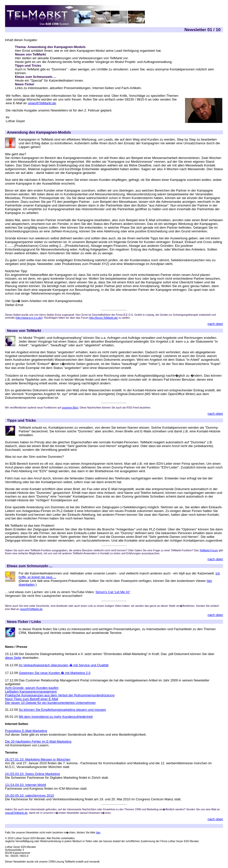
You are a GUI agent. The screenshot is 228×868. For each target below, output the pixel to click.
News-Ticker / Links (24, 622)
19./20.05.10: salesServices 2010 (29, 795)
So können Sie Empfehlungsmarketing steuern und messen (62, 710)
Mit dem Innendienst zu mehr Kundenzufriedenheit (56, 717)
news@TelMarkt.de (42, 103)
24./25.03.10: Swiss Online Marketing (32, 774)
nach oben (215, 324)
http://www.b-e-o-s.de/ (29, 318)
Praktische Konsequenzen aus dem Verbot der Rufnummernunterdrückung (60, 695)
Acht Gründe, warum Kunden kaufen (32, 688)
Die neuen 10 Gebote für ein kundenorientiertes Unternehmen (50, 703)
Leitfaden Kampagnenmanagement (31, 691)
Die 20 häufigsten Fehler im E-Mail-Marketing (38, 741)
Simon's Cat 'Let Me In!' (113, 592)
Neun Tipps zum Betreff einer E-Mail (32, 699)
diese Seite (13, 658)
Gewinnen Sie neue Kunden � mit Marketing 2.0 (55, 673)
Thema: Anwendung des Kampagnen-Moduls (50, 47)
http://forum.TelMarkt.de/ (103, 318)
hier (98, 832)
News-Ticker (25, 84)
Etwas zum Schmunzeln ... (36, 77)
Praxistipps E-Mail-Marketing (26, 731)
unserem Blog (70, 408)
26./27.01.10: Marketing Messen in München (38, 759)
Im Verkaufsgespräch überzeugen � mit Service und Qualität (64, 665)
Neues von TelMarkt (30, 54)
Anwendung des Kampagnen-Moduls (39, 132)
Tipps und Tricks (28, 66)
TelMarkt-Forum (209, 550)
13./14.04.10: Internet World (25, 785)
